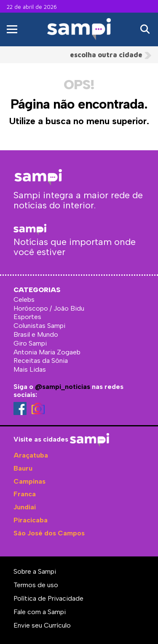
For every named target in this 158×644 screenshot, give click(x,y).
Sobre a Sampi (35, 571)
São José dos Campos (49, 533)
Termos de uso (36, 585)
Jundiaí (25, 507)
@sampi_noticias (63, 387)
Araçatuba (31, 455)
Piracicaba (31, 520)
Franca (25, 494)
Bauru (23, 468)
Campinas (29, 481)
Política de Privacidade (48, 598)
